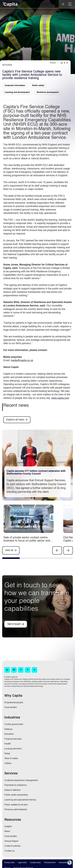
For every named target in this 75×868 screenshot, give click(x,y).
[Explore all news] (17, 420)
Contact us (9, 851)
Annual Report (11, 841)
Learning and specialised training (20, 800)
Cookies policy (35, 863)
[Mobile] (70, 4)
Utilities (8, 763)
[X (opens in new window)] (34, 670)
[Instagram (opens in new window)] (21, 670)
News (7, 831)
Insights (8, 827)
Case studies (11, 707)
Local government (13, 749)
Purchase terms (50, 863)
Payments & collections (15, 785)
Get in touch (14, 624)
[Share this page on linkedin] (62, 63)
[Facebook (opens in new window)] (28, 670)
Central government (14, 724)
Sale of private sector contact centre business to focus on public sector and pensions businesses (27, 541)
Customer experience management (21, 780)
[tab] (11, 559)
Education (9, 734)
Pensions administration (16, 810)
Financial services (13, 739)
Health (8, 744)
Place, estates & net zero (16, 805)
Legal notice (22, 863)
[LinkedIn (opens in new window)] (7, 670)
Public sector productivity (16, 795)
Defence (8, 729)
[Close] (63, 4)
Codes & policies (12, 846)
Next (68, 550)
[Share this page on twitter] (67, 63)
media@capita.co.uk (22, 360)
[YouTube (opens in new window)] (14, 670)
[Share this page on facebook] (65, 63)
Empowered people (14, 703)
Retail (7, 754)
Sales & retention (13, 790)
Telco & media (11, 759)
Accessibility (63, 863)
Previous (57, 550)
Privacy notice (9, 863)
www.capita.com (60, 398)
